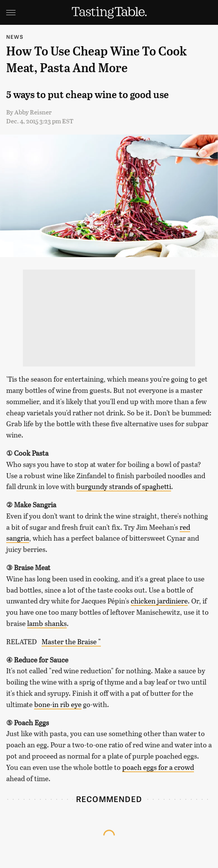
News (15, 37)
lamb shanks (47, 623)
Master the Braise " (71, 641)
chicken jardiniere (159, 601)
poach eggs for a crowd (158, 767)
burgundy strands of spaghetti (124, 486)
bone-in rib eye (58, 704)
